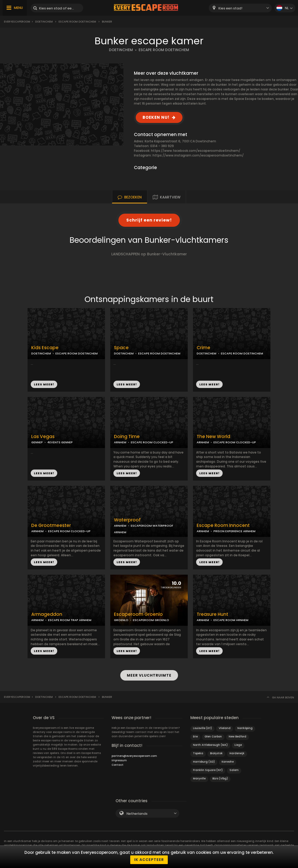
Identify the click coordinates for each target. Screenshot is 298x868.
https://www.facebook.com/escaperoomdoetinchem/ (196, 151)
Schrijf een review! (149, 220)
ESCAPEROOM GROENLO (151, 620)
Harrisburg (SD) (204, 762)
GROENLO (121, 620)
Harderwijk (237, 753)
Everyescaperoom (17, 22)
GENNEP (37, 442)
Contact (117, 765)
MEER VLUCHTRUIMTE (149, 675)
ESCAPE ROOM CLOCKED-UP (152, 442)
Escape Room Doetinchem (77, 22)
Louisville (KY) (202, 728)
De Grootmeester (51, 525)
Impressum (119, 760)
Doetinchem (44, 22)
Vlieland (225, 728)
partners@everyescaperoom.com (134, 756)
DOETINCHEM (121, 50)
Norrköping (245, 728)
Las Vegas (43, 437)
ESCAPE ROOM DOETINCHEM (164, 50)
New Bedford (237, 737)
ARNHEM (120, 442)
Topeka (198, 753)
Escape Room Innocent (223, 525)
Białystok (216, 753)
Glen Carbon (213, 737)
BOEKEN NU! (156, 117)
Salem (234, 770)
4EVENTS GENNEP (60, 442)
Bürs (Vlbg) (220, 778)
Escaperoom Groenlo (138, 614)
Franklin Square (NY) (208, 770)
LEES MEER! (44, 384)
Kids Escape (45, 348)
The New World (213, 437)
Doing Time (127, 437)
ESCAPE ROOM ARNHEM (231, 620)
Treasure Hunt (212, 614)
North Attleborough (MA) (210, 745)
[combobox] (240, 8)
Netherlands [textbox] (137, 814)
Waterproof (127, 520)
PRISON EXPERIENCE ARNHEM (234, 531)
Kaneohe (228, 762)
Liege (238, 745)
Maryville (199, 778)
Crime (203, 348)
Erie (195, 737)
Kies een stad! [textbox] (230, 8)
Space (121, 348)
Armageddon (47, 614)
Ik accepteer (149, 860)
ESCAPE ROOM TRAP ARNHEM (70, 620)
